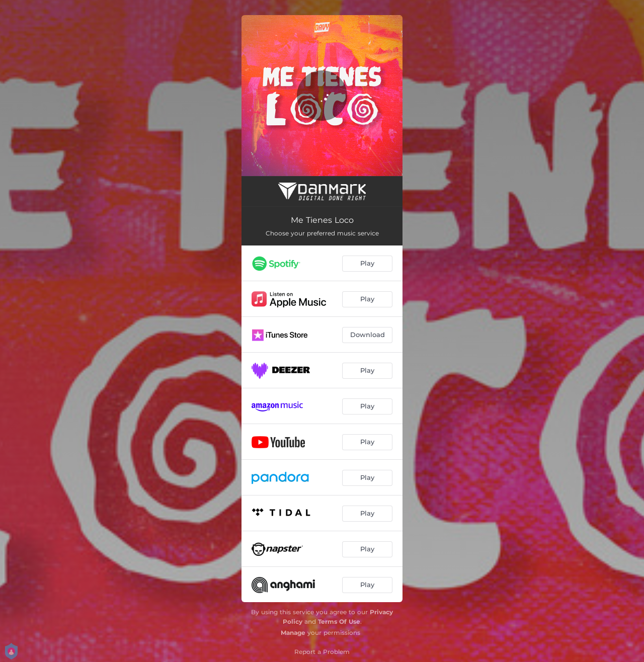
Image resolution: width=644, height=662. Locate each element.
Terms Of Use (339, 622)
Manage (293, 633)
